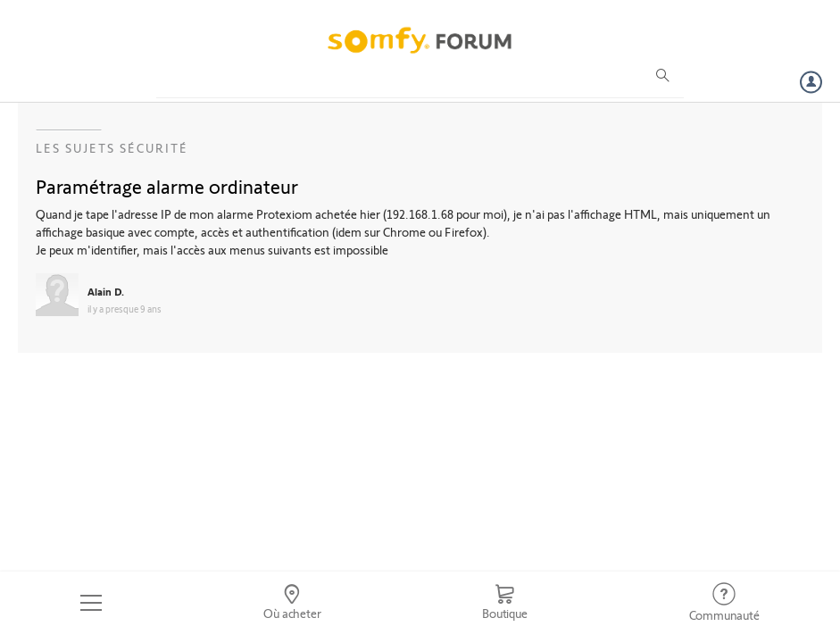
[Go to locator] (292, 603)
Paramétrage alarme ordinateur (167, 186)
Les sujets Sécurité (112, 148)
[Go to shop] (505, 603)
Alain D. (106, 291)
